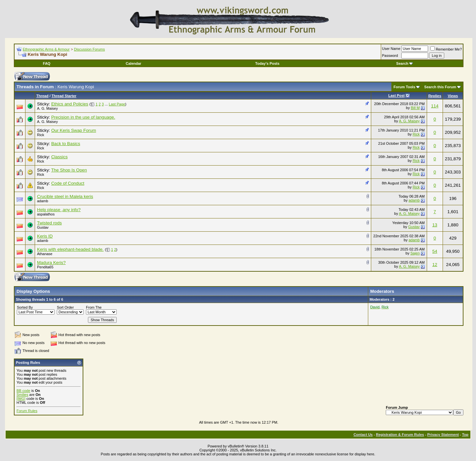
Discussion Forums (90, 49)
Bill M (415, 108)
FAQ (47, 63)
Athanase (45, 254)
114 (435, 106)
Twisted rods (49, 223)
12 (435, 265)
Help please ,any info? (59, 210)
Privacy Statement (443, 435)
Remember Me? (446, 49)
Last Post (397, 96)
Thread (42, 96)
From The (94, 307)
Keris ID (45, 236)
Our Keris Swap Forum (74, 130)
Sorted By (25, 307)
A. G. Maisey (47, 108)
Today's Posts (267, 63)
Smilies (22, 395)
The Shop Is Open (69, 170)
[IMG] (21, 399)
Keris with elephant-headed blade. (70, 249)
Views (453, 96)
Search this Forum (440, 87)
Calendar (133, 63)
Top (465, 435)
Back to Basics (66, 144)
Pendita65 (45, 267)
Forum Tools (405, 87)
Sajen (415, 253)
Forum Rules (27, 411)
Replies (435, 96)
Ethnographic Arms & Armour (46, 49)
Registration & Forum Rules (400, 435)
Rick (40, 135)
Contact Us (363, 435)
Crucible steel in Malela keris (65, 196)
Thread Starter (64, 96)
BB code (23, 391)
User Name (391, 49)
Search (405, 63)
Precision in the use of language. (83, 117)
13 (435, 225)
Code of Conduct (68, 183)
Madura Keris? (51, 263)
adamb (43, 201)
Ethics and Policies (70, 104)
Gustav (43, 227)
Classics (59, 157)
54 (435, 251)
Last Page (117, 104)
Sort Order (65, 307)
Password (390, 56)
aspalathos (46, 214)
